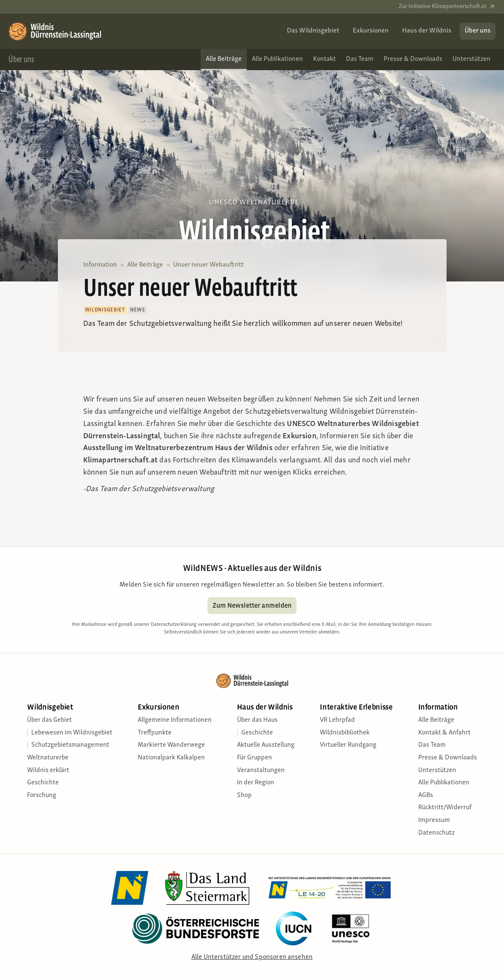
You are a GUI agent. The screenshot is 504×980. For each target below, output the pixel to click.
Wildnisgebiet (50, 707)
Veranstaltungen (261, 770)
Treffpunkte (155, 733)
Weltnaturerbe (48, 758)
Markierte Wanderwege (171, 745)
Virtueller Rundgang (348, 745)
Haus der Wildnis (265, 707)
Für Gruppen (255, 758)
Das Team (432, 745)
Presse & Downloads (448, 758)
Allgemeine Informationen (175, 720)
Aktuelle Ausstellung (266, 745)
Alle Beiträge (145, 265)
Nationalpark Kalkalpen (171, 758)
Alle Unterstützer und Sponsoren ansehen (252, 957)
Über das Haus (257, 720)
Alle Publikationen (444, 783)
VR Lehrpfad (337, 720)
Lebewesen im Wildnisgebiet (72, 733)
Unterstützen (437, 770)
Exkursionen (158, 707)
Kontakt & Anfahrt (444, 733)
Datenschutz (436, 833)
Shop (244, 795)
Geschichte (43, 783)
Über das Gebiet (49, 720)
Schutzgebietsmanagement (70, 745)
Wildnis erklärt (48, 770)
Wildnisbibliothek (345, 733)
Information (100, 265)
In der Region (256, 783)
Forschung (42, 795)
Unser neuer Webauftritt (208, 265)
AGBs (426, 795)
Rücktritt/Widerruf (445, 808)
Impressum (434, 820)
